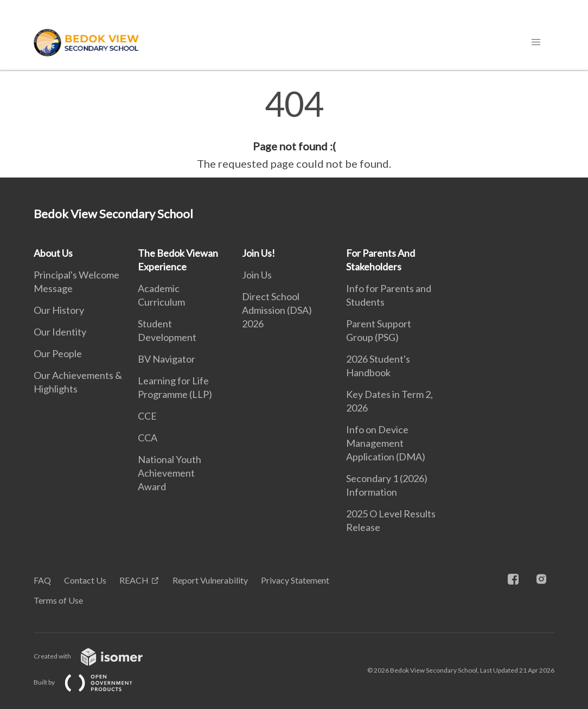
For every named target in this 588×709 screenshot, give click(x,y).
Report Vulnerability (210, 580)
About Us (53, 253)
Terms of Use (58, 600)
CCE (147, 416)
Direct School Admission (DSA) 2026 (277, 310)
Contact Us (85, 580)
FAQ (42, 580)
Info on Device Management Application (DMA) (386, 443)
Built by (92, 682)
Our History (59, 310)
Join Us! (258, 253)
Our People (58, 353)
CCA (148, 438)
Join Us (257, 275)
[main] (294, 129)
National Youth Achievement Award (170, 473)
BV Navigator (167, 359)
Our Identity (60, 332)
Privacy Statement (295, 580)
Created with (97, 656)
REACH (134, 580)
